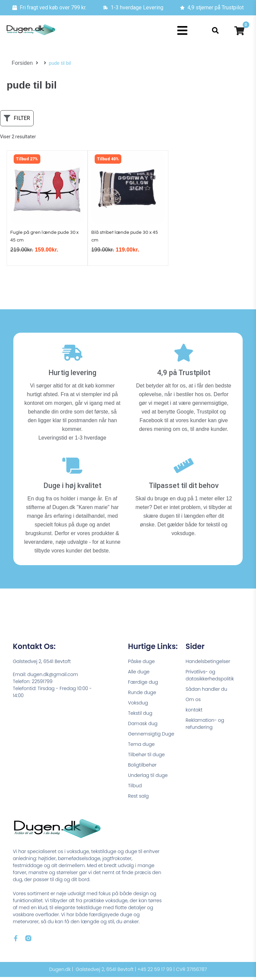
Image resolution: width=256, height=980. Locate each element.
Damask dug (143, 726)
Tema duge (141, 747)
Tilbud (135, 789)
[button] (182, 31)
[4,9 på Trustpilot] (184, 356)
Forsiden (21, 63)
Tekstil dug (140, 716)
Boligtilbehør (142, 768)
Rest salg (138, 799)
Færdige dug (143, 685)
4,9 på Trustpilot (184, 376)
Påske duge (141, 664)
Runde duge (142, 695)
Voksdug (138, 706)
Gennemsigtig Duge (151, 737)
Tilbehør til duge (146, 758)
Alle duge (139, 675)
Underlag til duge (148, 778)
